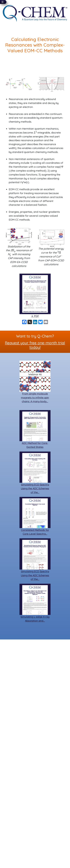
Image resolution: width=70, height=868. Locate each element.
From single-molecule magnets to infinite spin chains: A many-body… (35, 398)
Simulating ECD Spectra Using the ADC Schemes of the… (35, 489)
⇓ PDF (35, 316)
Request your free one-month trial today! (35, 345)
